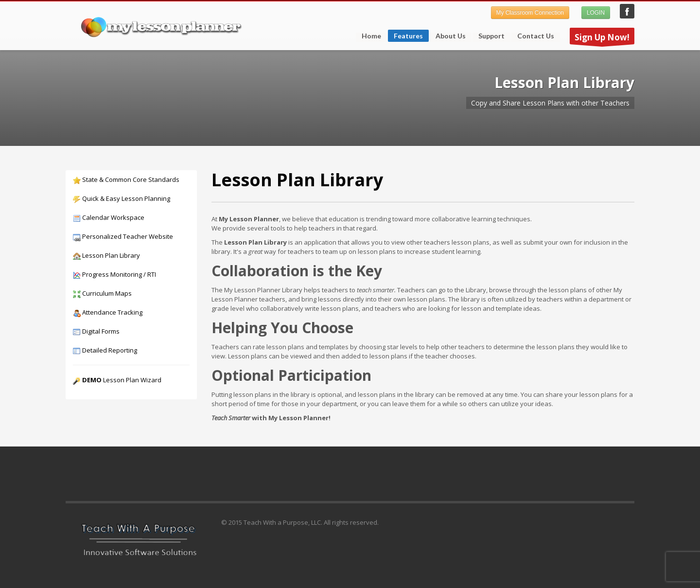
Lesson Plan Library (106, 255)
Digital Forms (96, 331)
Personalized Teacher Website (123, 236)
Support (489, 36)
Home (371, 36)
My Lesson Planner (627, 11)
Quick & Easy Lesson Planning (122, 198)
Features (405, 37)
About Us (451, 36)
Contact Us (536, 36)
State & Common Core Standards (126, 179)
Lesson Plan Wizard (117, 380)
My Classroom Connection (530, 13)
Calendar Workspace (109, 217)
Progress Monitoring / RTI (114, 274)
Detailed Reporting (105, 350)
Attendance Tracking (108, 312)
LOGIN (596, 13)
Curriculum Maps (102, 293)
